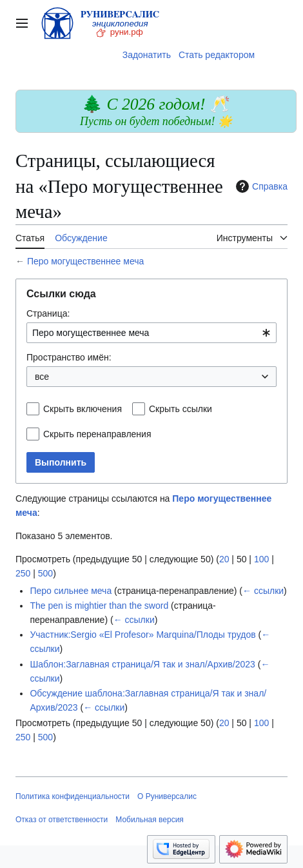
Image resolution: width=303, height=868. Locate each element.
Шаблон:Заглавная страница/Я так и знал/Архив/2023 (142, 664)
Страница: (48, 313)
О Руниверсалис (167, 796)
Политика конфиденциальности (73, 796)
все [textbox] (42, 377)
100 (261, 559)
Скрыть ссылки (181, 409)
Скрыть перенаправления (97, 434)
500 (45, 573)
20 (224, 559)
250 (23, 573)
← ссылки (263, 591)
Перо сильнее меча (71, 591)
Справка (260, 186)
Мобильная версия (150, 820)
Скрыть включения (83, 409)
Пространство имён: (69, 357)
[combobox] (151, 333)
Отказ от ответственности (62, 820)
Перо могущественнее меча (85, 261)
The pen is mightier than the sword (99, 606)
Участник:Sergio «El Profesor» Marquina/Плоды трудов (142, 635)
